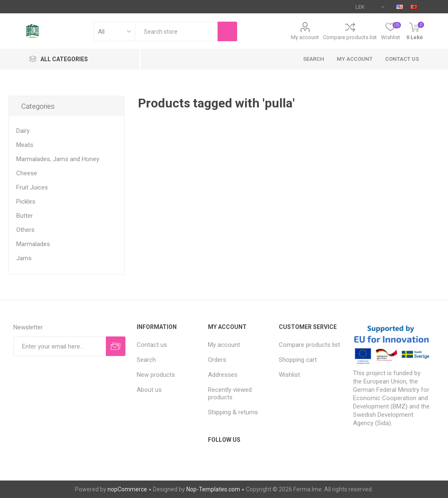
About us (149, 390)
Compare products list (350, 37)
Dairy (23, 131)
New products (156, 375)
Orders (217, 360)
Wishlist (289, 375)
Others (25, 230)
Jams (24, 258)
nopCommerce (127, 489)
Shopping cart (298, 360)
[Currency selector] (370, 7)
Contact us (402, 59)
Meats (25, 145)
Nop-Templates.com (213, 489)
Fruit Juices (32, 187)
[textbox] (176, 31)
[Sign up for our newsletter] (60, 346)
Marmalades (33, 244)
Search (314, 59)
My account (305, 37)
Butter (25, 216)
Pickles (26, 202)
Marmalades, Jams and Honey (58, 159)
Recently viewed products (230, 393)
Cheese (27, 173)
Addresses (223, 375)
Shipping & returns (233, 412)
